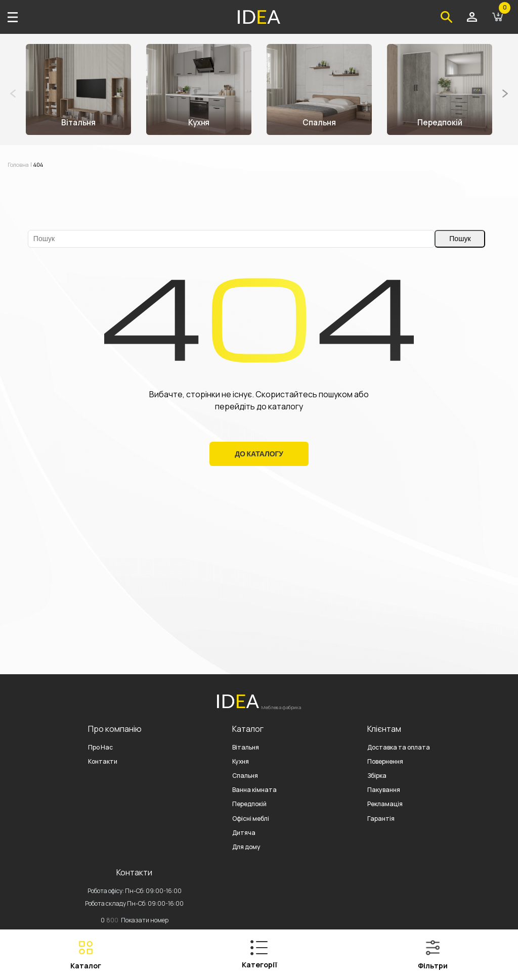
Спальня (245, 776)
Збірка (377, 776)
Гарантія (381, 819)
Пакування (384, 790)
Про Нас (100, 747)
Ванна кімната (254, 790)
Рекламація (385, 804)
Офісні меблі (251, 819)
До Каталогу (259, 454)
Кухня (241, 761)
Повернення (385, 761)
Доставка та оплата (399, 747)
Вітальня (246, 747)
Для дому (246, 847)
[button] (505, 94)
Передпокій (249, 804)
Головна (19, 165)
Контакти (103, 761)
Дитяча (244, 833)
